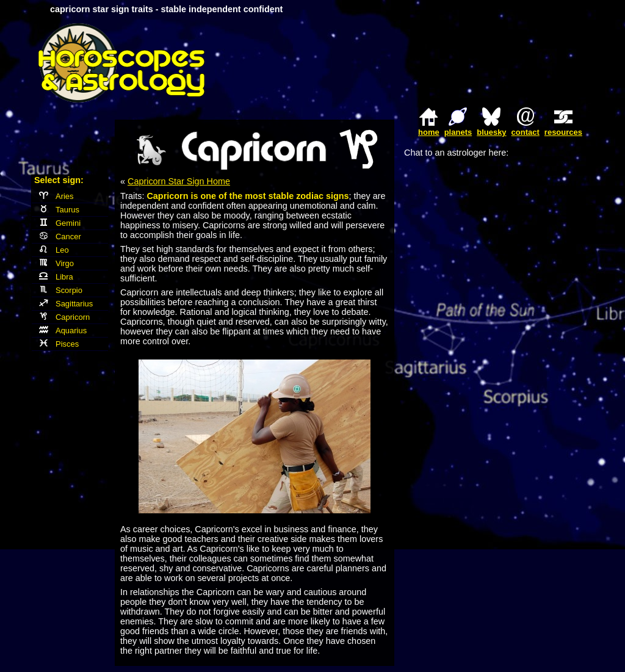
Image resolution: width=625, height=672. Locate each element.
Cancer (60, 237)
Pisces (59, 344)
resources (563, 132)
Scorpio (61, 290)
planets (458, 132)
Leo (54, 250)
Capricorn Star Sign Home (179, 181)
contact (526, 132)
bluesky (491, 132)
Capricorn (64, 317)
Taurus (59, 210)
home (429, 132)
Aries (56, 196)
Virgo (56, 263)
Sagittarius (66, 304)
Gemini (60, 223)
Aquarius (63, 331)
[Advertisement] (444, 63)
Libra (56, 277)
